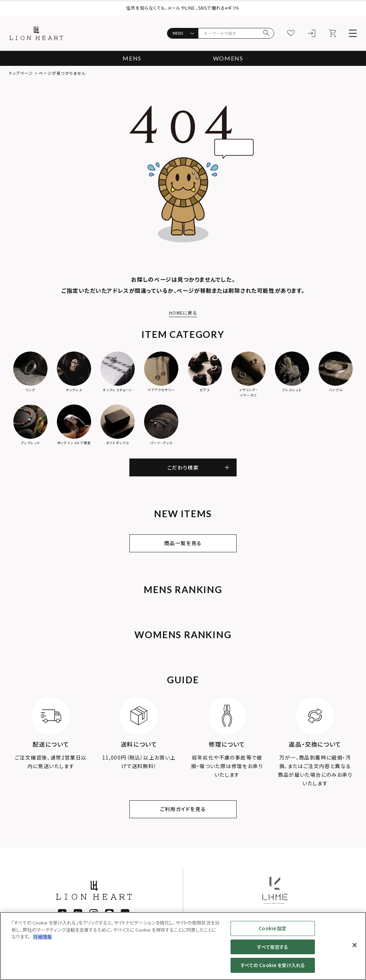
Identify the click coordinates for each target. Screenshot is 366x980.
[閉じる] (355, 945)
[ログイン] (312, 33)
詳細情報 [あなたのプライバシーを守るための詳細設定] (43, 937)
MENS (132, 58)
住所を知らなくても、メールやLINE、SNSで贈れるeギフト (183, 8)
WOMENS (228, 58)
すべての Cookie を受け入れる (273, 965)
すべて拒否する (273, 947)
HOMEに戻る (183, 313)
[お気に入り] (291, 33)
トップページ (21, 73)
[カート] (332, 33)
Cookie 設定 (273, 928)
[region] (183, 946)
